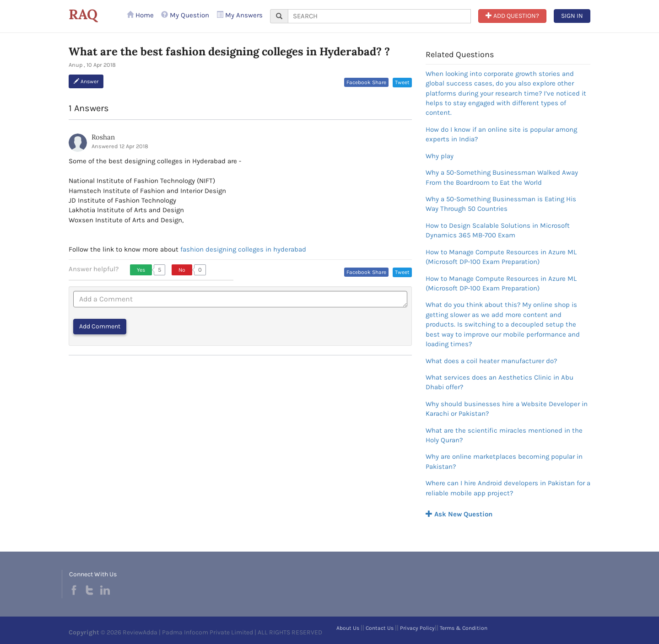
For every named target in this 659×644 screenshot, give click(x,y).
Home (140, 15)
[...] (379, 16)
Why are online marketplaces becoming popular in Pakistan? (504, 461)
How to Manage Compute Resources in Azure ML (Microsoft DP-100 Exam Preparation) (501, 257)
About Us (348, 628)
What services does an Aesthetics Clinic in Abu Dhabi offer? (500, 382)
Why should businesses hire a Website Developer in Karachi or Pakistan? (507, 409)
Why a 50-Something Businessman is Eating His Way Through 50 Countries (501, 204)
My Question (185, 15)
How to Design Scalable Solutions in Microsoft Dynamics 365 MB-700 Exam (498, 230)
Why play (440, 156)
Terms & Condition (464, 628)
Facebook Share (366, 82)
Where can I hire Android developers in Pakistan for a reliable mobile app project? (508, 488)
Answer (86, 81)
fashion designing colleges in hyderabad (243, 249)
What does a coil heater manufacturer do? (491, 361)
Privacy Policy (417, 628)
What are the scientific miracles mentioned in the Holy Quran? (504, 435)
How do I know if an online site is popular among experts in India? (501, 134)
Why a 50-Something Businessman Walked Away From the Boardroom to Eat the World (502, 177)
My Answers (240, 15)
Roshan (103, 137)
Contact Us (380, 628)
